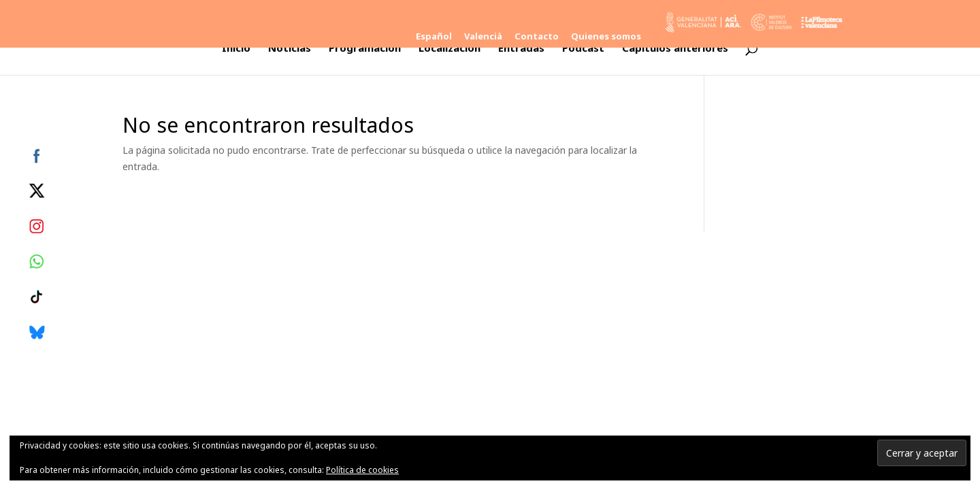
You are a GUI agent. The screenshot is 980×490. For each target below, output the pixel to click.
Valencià (483, 37)
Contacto (537, 37)
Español (434, 37)
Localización (450, 49)
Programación (365, 49)
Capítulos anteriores (675, 49)
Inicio (236, 49)
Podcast (583, 49)
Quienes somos (606, 37)
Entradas (521, 49)
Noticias (290, 49)
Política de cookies (362, 470)
